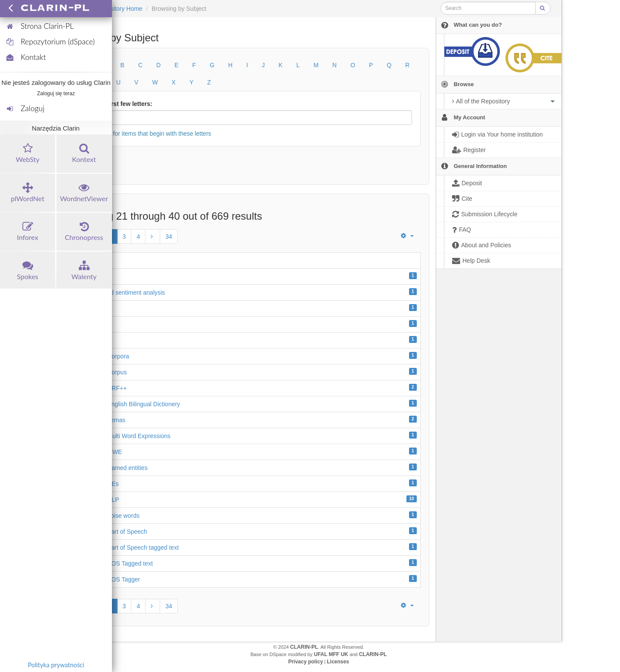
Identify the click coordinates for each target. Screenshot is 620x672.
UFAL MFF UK (331, 654)
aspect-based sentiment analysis (121, 292)
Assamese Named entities (113, 468)
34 (169, 236)
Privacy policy (305, 662)
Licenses (338, 662)
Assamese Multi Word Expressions (124, 436)
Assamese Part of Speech (112, 532)
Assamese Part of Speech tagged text (128, 548)
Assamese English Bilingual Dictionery (129, 404)
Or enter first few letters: (117, 104)
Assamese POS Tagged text (115, 563)
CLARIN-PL (304, 647)
